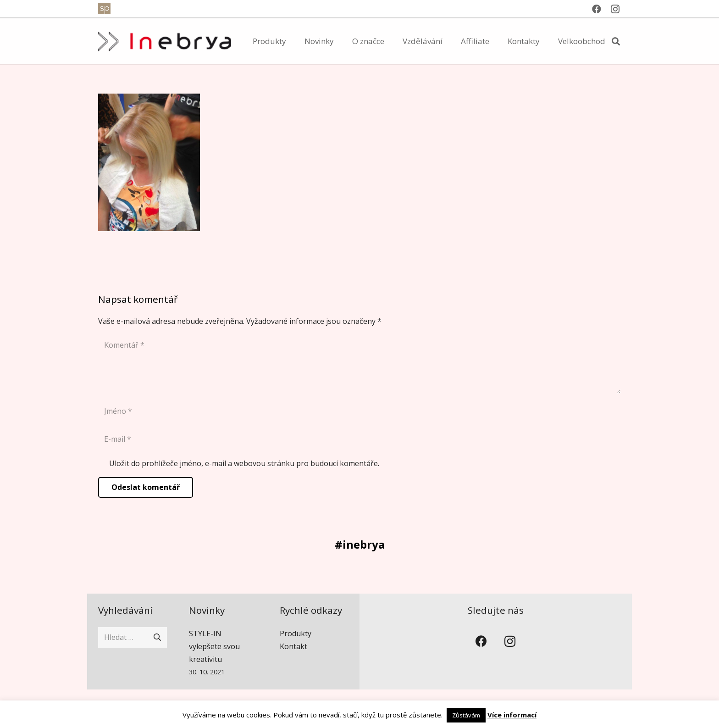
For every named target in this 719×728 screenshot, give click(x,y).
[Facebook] (597, 9)
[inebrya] (165, 42)
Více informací (512, 715)
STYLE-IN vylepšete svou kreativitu (214, 646)
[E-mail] (359, 439)
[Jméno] (359, 411)
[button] (616, 42)
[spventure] (104, 8)
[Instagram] (615, 9)
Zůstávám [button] (466, 715)
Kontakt (293, 646)
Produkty (296, 634)
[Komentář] (359, 364)
